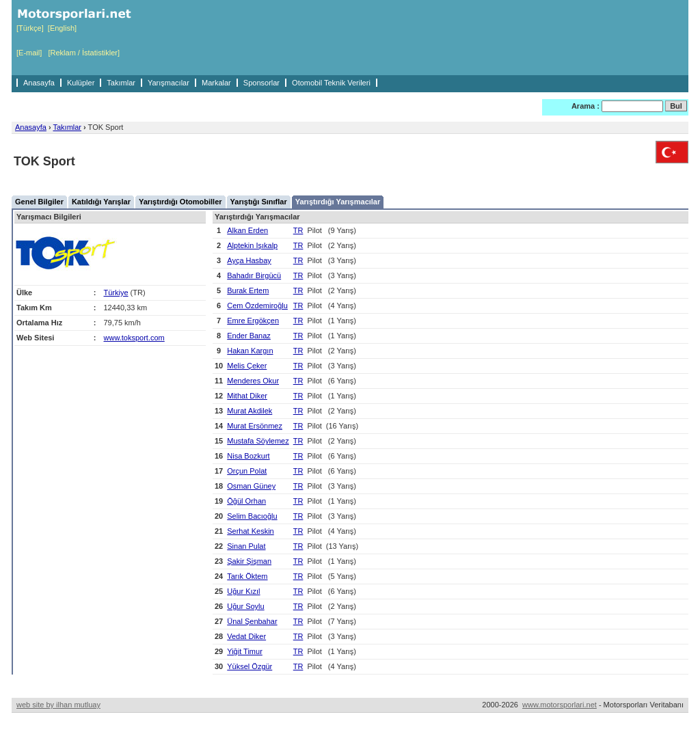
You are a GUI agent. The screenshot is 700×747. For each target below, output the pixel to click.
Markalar (216, 83)
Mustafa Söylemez (258, 441)
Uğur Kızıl (243, 591)
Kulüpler (81, 83)
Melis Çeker (247, 366)
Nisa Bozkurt (248, 456)
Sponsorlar (261, 83)
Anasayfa (39, 83)
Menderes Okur (253, 381)
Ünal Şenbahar (252, 621)
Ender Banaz (249, 336)
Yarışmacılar (169, 83)
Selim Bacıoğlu (252, 516)
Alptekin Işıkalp (252, 245)
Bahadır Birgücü (254, 275)
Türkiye (116, 293)
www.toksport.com (134, 338)
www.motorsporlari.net (560, 705)
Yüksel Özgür (250, 666)
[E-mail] (29, 53)
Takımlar (121, 83)
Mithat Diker (247, 396)
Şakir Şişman (249, 561)
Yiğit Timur (245, 651)
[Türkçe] (30, 28)
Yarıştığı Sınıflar (259, 202)
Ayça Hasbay (249, 260)
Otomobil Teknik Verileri (331, 83)
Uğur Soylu (245, 606)
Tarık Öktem (247, 576)
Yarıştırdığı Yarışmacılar (338, 202)
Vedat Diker (246, 636)
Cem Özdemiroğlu (257, 305)
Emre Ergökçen (253, 321)
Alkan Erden (247, 230)
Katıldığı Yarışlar (101, 202)
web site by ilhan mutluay (58, 705)
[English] (62, 28)
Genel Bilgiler (39, 202)
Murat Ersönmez (255, 426)
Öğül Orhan (246, 501)
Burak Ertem (248, 290)
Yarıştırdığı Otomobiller (180, 202)
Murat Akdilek (250, 411)
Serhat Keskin (250, 531)
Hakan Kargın (250, 351)
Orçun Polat (247, 471)
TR (298, 230)
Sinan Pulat (246, 546)
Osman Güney (251, 486)
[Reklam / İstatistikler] (84, 53)
